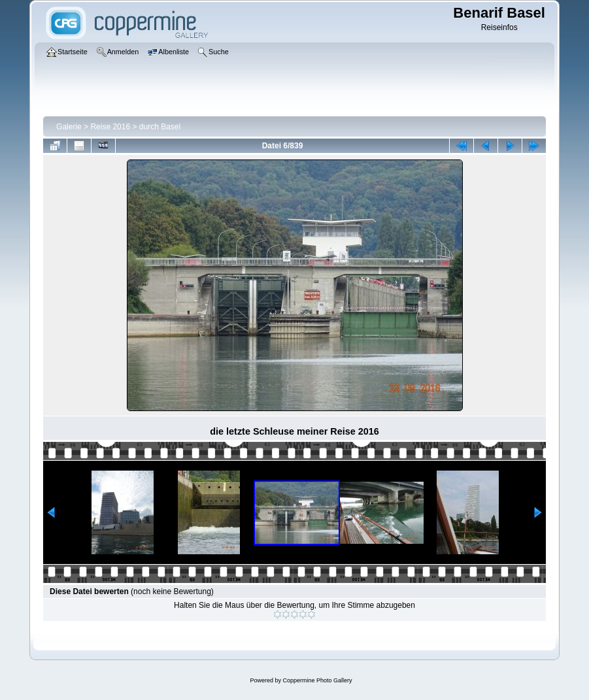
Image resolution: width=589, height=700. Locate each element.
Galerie (69, 127)
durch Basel (160, 127)
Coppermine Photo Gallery (317, 680)
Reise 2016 (110, 127)
